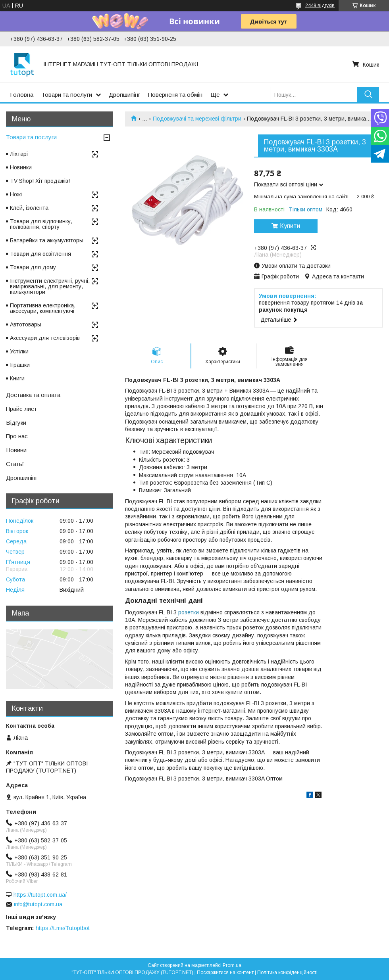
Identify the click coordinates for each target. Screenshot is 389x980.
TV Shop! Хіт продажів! (40, 181)
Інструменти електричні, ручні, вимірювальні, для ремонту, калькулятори (50, 286)
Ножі (16, 194)
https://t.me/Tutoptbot (63, 928)
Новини (16, 450)
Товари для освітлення (40, 254)
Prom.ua (232, 965)
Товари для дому (33, 267)
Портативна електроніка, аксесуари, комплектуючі (43, 308)
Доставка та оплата (33, 395)
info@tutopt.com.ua (38, 904)
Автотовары (26, 324)
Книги (17, 378)
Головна (22, 95)
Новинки (21, 167)
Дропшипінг (124, 95)
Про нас (17, 436)
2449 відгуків (320, 6)
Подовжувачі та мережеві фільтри (197, 119)
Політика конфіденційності (287, 972)
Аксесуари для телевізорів (45, 338)
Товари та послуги (67, 95)
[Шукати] (368, 95)
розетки (189, 612)
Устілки (19, 351)
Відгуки (16, 423)
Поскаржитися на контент (225, 972)
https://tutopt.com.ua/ (40, 895)
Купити (290, 226)
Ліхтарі (19, 154)
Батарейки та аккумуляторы (47, 240)
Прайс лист (21, 409)
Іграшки (20, 365)
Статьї (15, 464)
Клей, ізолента (29, 208)
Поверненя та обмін (175, 95)
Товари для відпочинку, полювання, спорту (41, 224)
